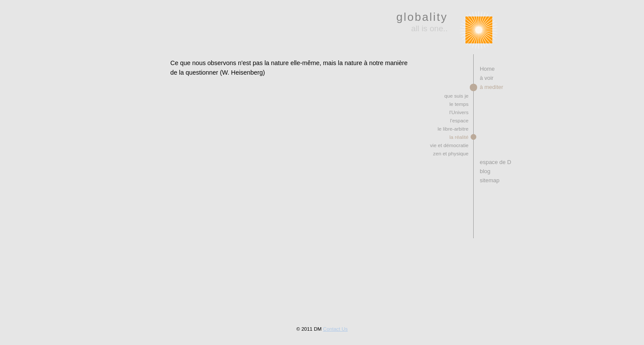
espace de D (496, 162)
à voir (487, 78)
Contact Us (335, 329)
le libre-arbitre (453, 129)
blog (485, 171)
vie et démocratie (449, 145)
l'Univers (459, 112)
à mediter (491, 87)
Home (487, 69)
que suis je (456, 96)
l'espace (459, 120)
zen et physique (451, 153)
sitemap (490, 180)
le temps (459, 104)
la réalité (459, 137)
